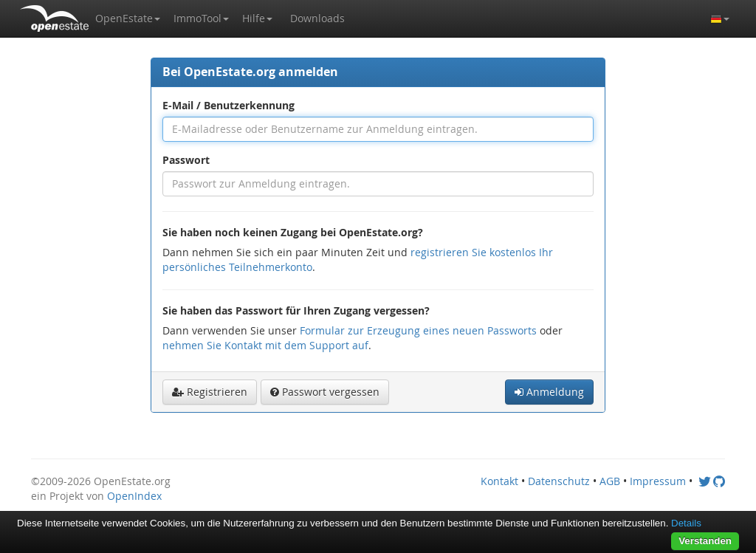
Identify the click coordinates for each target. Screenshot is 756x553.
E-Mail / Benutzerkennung (228, 105)
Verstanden (705, 541)
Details (686, 523)
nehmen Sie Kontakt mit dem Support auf (265, 345)
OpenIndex (134, 496)
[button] (128, 18)
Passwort (186, 160)
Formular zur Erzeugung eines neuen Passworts (418, 330)
